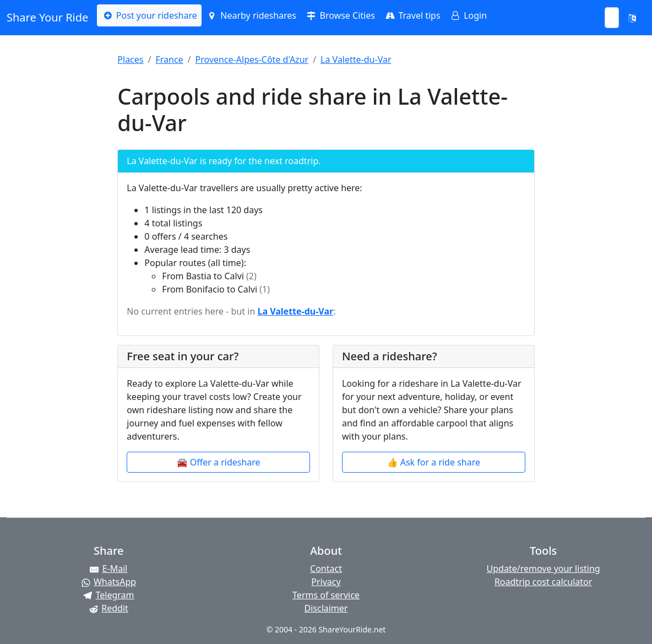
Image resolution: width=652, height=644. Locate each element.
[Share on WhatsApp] (109, 582)
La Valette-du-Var (356, 59)
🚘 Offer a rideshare (219, 462)
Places (130, 59)
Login (468, 15)
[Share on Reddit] (109, 608)
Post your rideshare (149, 15)
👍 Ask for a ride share (434, 462)
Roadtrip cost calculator (543, 582)
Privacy (326, 582)
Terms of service (326, 595)
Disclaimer (326, 608)
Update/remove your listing (544, 569)
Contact (326, 569)
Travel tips (412, 15)
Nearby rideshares (251, 15)
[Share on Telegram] (109, 595)
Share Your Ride (47, 17)
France (169, 59)
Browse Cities (340, 15)
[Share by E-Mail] (109, 569)
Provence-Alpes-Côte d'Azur (252, 59)
